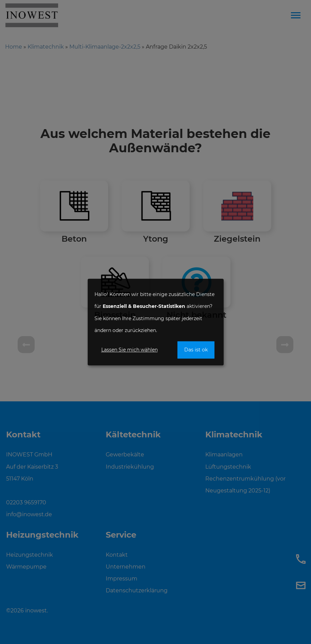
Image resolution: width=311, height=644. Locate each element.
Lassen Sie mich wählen (129, 350)
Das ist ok (196, 350)
